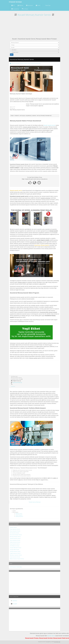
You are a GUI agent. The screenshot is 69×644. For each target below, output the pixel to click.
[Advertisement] (35, 27)
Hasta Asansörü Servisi (15, 557)
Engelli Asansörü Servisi (15, 553)
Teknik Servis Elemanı (35, 502)
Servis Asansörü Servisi (15, 540)
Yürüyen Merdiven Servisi (16, 548)
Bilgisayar (20, 5)
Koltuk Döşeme (19, 515)
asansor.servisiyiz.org (17, 382)
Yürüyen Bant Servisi (15, 550)
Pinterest (13, 386)
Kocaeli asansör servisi (50, 125)
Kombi (38, 5)
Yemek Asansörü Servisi (15, 538)
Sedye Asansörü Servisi (15, 542)
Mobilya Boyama (19, 516)
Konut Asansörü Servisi (15, 531)
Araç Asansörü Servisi (15, 544)
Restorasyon (30, 5)
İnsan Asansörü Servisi (15, 529)
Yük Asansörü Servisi (15, 533)
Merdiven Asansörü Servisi (16, 555)
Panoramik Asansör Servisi (16, 535)
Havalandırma (15, 9)
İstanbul (15, 601)
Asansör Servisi (13, 527)
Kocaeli (15, 604)
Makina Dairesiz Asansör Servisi (17, 559)
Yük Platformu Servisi (15, 546)
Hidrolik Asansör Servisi (15, 551)
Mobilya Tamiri (19, 514)
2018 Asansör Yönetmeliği (16, 567)
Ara (12, 55)
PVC (13, 5)
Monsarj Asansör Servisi (15, 537)
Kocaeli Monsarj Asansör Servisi (34, 15)
